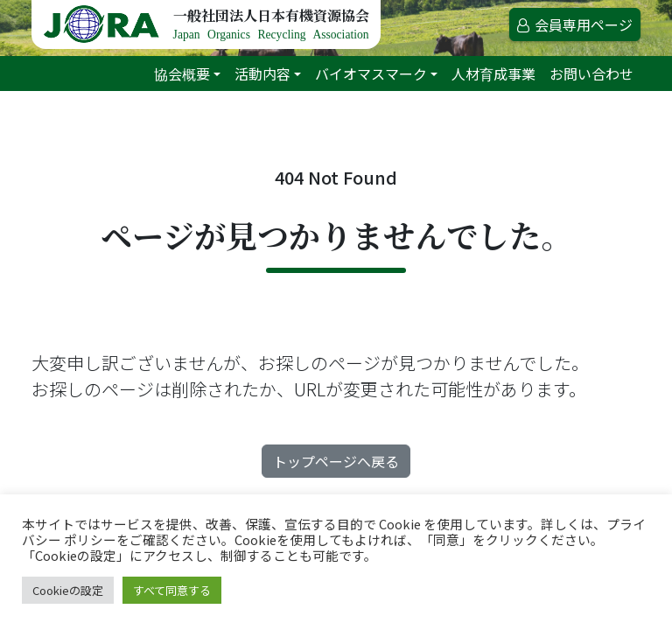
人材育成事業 (493, 73)
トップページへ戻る (336, 461)
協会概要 (182, 73)
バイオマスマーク (371, 73)
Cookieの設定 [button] (68, 590)
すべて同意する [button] (172, 590)
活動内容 (262, 73)
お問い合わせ (591, 73)
